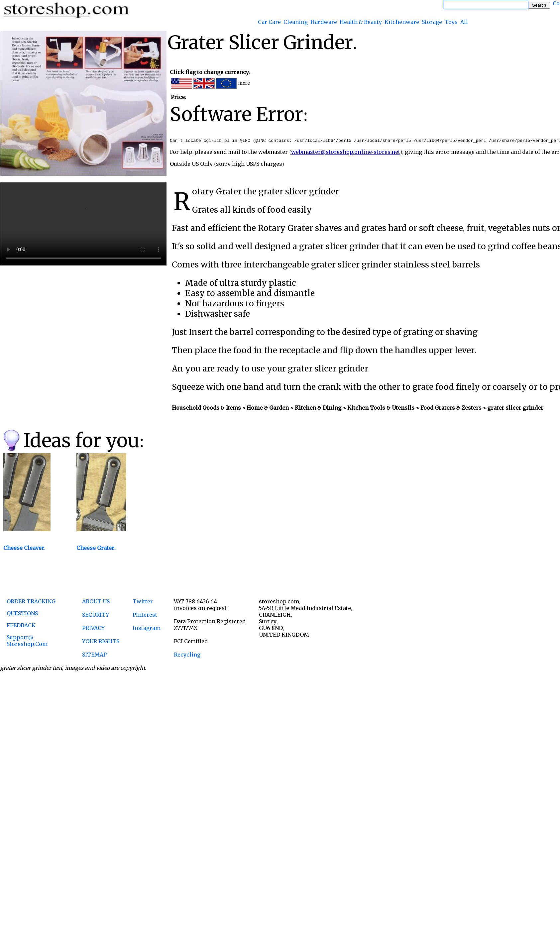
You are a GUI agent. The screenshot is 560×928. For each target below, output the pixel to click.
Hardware (324, 22)
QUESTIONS (22, 614)
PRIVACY (93, 629)
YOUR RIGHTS (101, 642)
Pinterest (145, 616)
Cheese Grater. (96, 549)
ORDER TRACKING (31, 602)
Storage (432, 22)
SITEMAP (94, 656)
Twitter (143, 602)
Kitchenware (402, 22)
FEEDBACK (21, 626)
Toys (451, 22)
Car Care (269, 22)
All (464, 22)
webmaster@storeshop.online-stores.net (346, 153)
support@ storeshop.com (27, 642)
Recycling (187, 656)
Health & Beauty (361, 22)
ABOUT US (96, 602)
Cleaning (296, 22)
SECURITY (96, 616)
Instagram (147, 629)
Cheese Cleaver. (24, 549)
